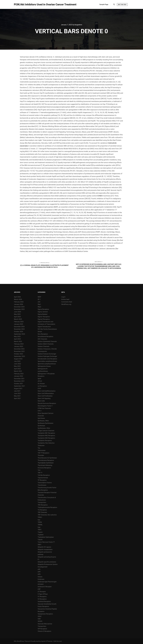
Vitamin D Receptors (44, 631)
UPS (39, 574)
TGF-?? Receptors (43, 453)
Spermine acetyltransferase (47, 364)
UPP (39, 572)
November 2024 (19, 329)
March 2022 (18, 371)
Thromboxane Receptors (46, 460)
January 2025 (19, 324)
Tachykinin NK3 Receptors (46, 438)
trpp (39, 527)
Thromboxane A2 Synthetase (47, 458)
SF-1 (39, 299)
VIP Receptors (42, 629)
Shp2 (39, 307)
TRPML (40, 525)
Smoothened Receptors (45, 337)
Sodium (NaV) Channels (46, 344)
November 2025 (19, 309)
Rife (15, 641)
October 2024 (18, 332)
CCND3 (100, 196)
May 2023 (17, 337)
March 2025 (18, 319)
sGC (39, 302)
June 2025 (17, 312)
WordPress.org (66, 304)
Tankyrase (41, 445)
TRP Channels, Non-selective (47, 515)
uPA (39, 569)
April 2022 (17, 369)
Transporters (42, 502)
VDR (39, 619)
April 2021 (17, 398)
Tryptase (41, 535)
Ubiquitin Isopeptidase (45, 549)
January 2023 (19, 346)
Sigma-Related (42, 314)
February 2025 (19, 322)
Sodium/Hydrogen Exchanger (47, 356)
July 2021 (17, 391)
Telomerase (42, 450)
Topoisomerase (43, 478)
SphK (39, 379)
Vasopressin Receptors (45, 614)
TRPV (39, 530)
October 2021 (18, 384)
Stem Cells (41, 401)
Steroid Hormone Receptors (47, 403)
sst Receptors (42, 386)
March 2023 (18, 341)
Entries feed (65, 299)
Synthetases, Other (44, 428)
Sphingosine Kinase (44, 366)
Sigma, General (43, 312)
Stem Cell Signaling (44, 398)
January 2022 (19, 376)
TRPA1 (40, 517)
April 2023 (17, 339)
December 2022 (19, 349)
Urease (40, 577)
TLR (39, 470)
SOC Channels (42, 339)
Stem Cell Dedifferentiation (47, 391)
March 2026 (18, 299)
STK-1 (40, 411)
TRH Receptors (43, 505)
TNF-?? (40, 473)
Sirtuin (40, 332)
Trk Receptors (42, 510)
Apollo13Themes (47, 641)
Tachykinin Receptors (45, 441)
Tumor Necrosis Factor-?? (46, 542)
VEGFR (40, 621)
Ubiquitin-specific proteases (47, 562)
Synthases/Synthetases (45, 423)
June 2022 (17, 364)
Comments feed (67, 302)
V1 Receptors (42, 597)
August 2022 (18, 359)
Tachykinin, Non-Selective (46, 443)
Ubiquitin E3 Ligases (44, 547)
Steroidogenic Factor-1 (45, 406)
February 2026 (19, 302)
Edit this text (122, 5)
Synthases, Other (43, 421)
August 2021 (18, 389)
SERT (39, 297)
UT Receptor (42, 592)
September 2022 (19, 356)
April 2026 (17, 297)
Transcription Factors (45, 483)
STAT (39, 389)
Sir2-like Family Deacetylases (47, 329)
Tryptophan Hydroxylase (46, 537)
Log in (63, 297)
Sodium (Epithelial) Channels (47, 341)
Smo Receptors (43, 334)
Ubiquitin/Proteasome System (48, 564)
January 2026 (19, 304)
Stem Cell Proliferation (45, 396)
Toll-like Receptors (44, 475)
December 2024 (19, 327)
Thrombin (41, 455)
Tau (39, 448)
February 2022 (19, 374)
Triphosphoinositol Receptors (47, 507)
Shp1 (39, 304)
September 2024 (19, 334)
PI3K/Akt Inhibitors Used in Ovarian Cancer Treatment (24, 4)
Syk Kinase (41, 418)
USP (39, 589)
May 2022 (17, 366)
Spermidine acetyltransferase (47, 361)
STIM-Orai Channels (44, 408)
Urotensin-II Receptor (45, 587)
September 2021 (19, 386)
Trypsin (40, 532)
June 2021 (17, 393)
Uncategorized (42, 567)
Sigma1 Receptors (44, 317)
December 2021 (19, 379)
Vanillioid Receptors (44, 602)
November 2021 (19, 381)
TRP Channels (42, 512)
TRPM (40, 522)
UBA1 (39, 545)
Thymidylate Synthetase (46, 463)
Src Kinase (41, 384)
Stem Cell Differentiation (46, 393)
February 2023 (19, 344)
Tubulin (40, 540)
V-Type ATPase (43, 594)
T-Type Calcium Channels (46, 431)
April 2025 (17, 317)
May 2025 (17, 314)
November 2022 (19, 351)
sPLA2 (40, 381)
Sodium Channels (43, 346)
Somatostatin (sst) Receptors (47, 359)
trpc (39, 520)
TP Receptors (42, 480)
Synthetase (41, 426)
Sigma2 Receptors (44, 319)
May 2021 (17, 396)
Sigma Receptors (43, 309)
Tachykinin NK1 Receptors (46, 433)
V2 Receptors (42, 599)
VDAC (40, 616)
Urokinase (41, 579)
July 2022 (17, 361)
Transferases (42, 485)
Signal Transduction (44, 327)
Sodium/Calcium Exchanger (47, 354)
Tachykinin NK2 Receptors (46, 436)
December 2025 (19, 307)
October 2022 (18, 354)
